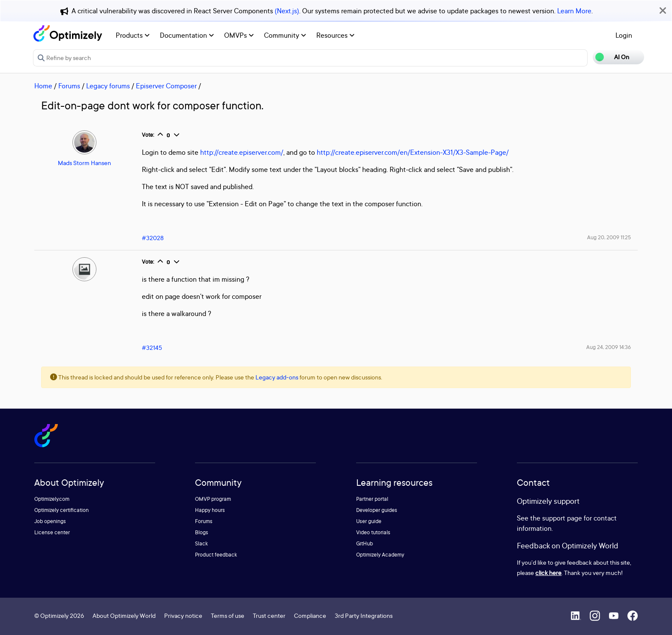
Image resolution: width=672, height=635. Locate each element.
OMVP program (213, 499)
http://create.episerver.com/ (242, 152)
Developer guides (377, 510)
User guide (369, 521)
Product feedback (216, 555)
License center (52, 532)
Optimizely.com (52, 499)
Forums (69, 86)
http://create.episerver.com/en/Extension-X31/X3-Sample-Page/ (413, 152)
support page (562, 518)
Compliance (310, 615)
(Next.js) (287, 11)
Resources (335, 35)
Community (285, 35)
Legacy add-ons (277, 377)
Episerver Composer (166, 86)
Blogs (202, 532)
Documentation (187, 35)
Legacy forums (108, 86)
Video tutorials (373, 532)
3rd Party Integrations (364, 615)
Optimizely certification (61, 510)
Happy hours (210, 510)
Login (624, 35)
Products (133, 35)
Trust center (269, 615)
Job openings (50, 521)
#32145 (152, 348)
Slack (201, 543)
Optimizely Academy (380, 555)
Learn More (574, 11)
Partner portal (372, 499)
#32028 (153, 238)
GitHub (364, 543)
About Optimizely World (124, 615)
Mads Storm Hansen (84, 163)
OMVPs (239, 35)
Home (43, 86)
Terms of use (228, 615)
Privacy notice (183, 615)
